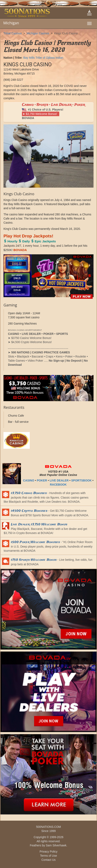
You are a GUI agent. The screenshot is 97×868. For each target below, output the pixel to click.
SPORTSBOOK (81, 480)
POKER (42, 480)
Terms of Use (48, 856)
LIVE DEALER (59, 480)
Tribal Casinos (13, 33)
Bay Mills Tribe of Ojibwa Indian (43, 58)
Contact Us (48, 860)
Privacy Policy (48, 852)
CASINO (29, 480)
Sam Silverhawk (56, 845)
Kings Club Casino (66, 33)
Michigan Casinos (38, 33)
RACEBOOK (58, 485)
